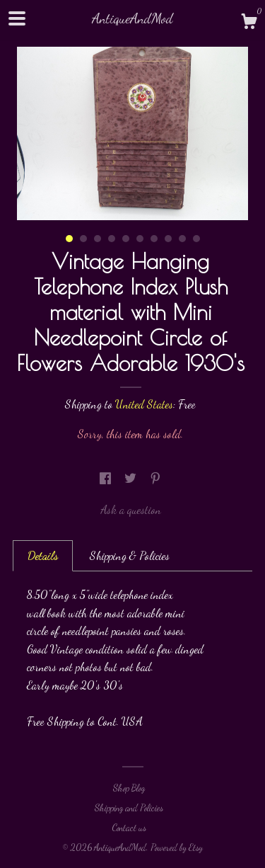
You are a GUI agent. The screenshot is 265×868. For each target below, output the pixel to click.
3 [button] (98, 239)
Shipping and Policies (129, 808)
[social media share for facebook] (107, 478)
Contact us (129, 828)
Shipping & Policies (130, 555)
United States (144, 404)
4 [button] (112, 239)
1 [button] (69, 239)
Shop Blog (129, 788)
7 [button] (154, 239)
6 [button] (140, 239)
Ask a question (131, 509)
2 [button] (83, 239)
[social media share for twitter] (132, 478)
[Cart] (249, 23)
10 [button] (196, 239)
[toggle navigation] (17, 18)
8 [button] (168, 239)
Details (43, 555)
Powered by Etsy (177, 847)
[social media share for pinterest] (155, 478)
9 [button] (182, 239)
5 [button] (126, 239)
